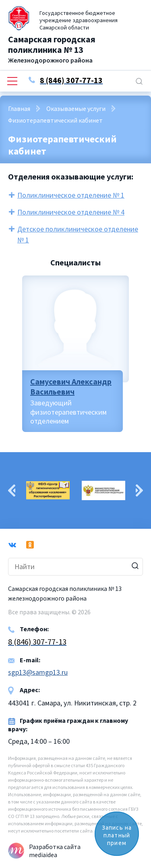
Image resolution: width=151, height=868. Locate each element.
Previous (12, 490)
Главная (19, 108)
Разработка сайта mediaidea (55, 851)
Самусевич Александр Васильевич (71, 386)
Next (139, 490)
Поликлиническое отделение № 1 (71, 195)
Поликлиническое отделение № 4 (71, 212)
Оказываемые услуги (76, 108)
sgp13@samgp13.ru (38, 672)
